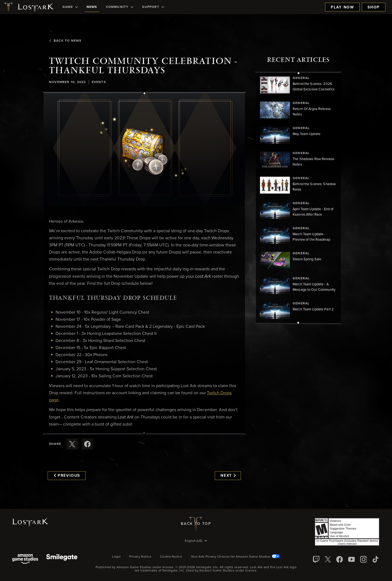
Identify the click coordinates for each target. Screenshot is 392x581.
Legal (116, 557)
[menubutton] (196, 541)
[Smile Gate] (62, 559)
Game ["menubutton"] (70, 7)
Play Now (342, 7)
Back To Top (196, 524)
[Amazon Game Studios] (25, 559)
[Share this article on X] (72, 444)
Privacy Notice (140, 557)
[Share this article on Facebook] (87, 444)
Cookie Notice (171, 557)
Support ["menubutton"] (153, 7)
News (92, 7)
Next (228, 476)
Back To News (65, 41)
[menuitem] (70, 7)
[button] (144, 150)
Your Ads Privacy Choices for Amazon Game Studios (235, 557)
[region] (298, 198)
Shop (374, 7)
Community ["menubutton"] (120, 7)
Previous (67, 476)
